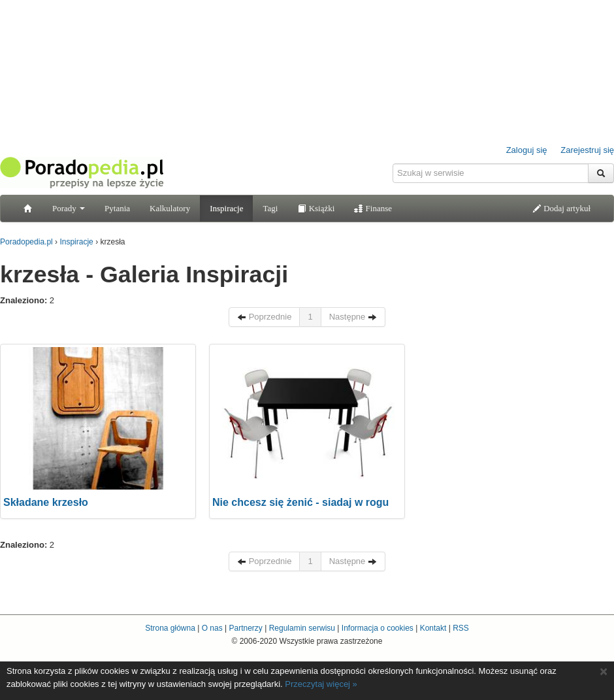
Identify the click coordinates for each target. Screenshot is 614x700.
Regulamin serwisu (302, 628)
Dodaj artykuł (561, 208)
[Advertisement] (516, 425)
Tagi (270, 208)
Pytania (117, 208)
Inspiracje (226, 208)
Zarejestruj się (587, 150)
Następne (353, 317)
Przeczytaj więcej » (321, 684)
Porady (69, 208)
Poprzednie (264, 317)
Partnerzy (245, 628)
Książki (316, 208)
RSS (461, 628)
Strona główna (170, 628)
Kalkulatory (170, 208)
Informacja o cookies (378, 628)
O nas (212, 628)
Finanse (373, 208)
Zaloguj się (527, 150)
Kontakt (433, 628)
